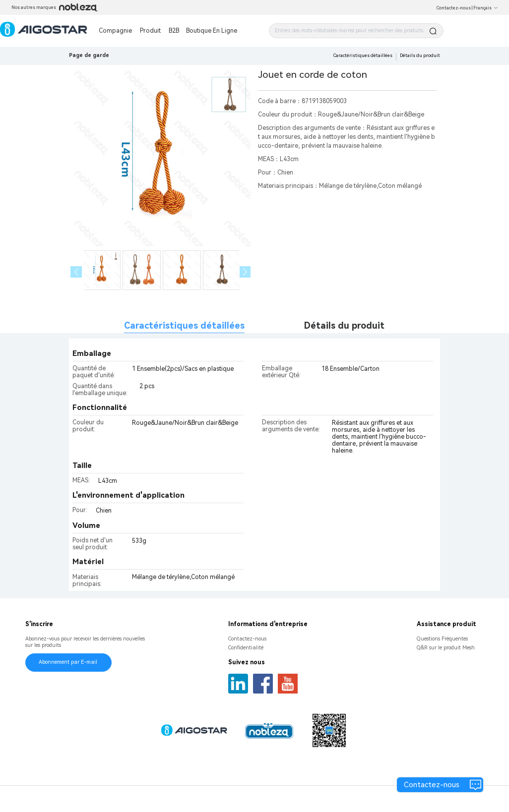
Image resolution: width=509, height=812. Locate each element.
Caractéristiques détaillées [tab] (184, 325)
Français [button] (486, 8)
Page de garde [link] (89, 55)
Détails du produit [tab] (344, 325)
